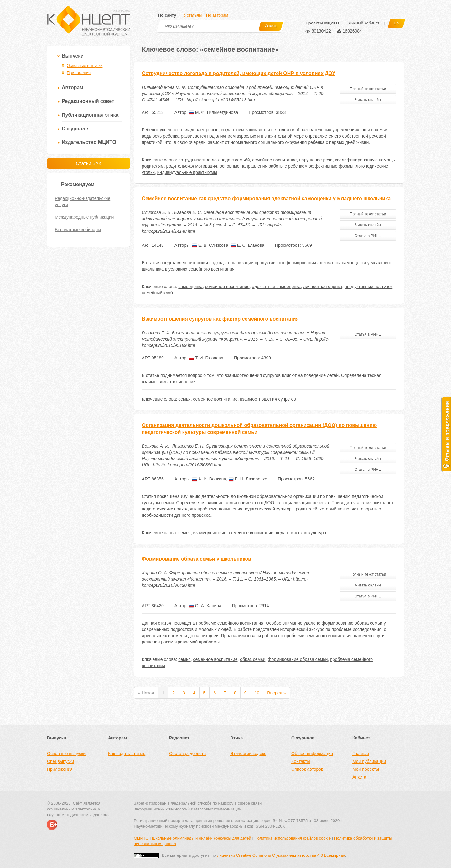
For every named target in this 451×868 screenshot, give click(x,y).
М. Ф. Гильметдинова (213, 112)
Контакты (301, 761)
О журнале (75, 129)
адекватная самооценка (277, 287)
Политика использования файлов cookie (293, 838)
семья (184, 399)
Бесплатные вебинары (78, 230)
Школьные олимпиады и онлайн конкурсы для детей (202, 838)
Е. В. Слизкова (210, 245)
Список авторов (307, 769)
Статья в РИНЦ (368, 236)
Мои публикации (369, 761)
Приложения (79, 73)
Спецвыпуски (60, 761)
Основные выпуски (85, 66)
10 (257, 693)
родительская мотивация (192, 166)
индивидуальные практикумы (187, 172)
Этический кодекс (248, 754)
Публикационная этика (90, 115)
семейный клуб (157, 293)
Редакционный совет (88, 101)
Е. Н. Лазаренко (248, 479)
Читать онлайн (368, 100)
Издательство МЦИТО (89, 142)
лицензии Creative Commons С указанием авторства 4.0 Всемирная (281, 855)
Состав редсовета (187, 754)
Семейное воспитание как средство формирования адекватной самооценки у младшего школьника (266, 198)
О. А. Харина (205, 606)
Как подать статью (127, 754)
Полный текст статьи (368, 89)
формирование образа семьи (298, 659)
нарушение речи (316, 160)
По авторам (217, 15)
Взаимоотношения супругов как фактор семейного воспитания (220, 319)
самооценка (190, 287)
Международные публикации (84, 217)
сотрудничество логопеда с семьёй (214, 160)
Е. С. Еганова (248, 245)
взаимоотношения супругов (268, 399)
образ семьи (253, 659)
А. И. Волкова (209, 479)
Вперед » (277, 693)
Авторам (73, 87)
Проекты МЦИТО (322, 23)
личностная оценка (323, 287)
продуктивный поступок (368, 287)
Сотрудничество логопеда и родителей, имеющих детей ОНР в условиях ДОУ (239, 73)
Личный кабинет (364, 23)
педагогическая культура (301, 533)
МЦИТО (141, 838)
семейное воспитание (274, 160)
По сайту (167, 15)
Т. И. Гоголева (206, 358)
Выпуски (73, 56)
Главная (361, 754)
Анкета (359, 777)
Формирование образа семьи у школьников (197, 559)
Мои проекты (366, 769)
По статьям (191, 15)
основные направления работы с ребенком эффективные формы (286, 166)
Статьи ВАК (88, 163)
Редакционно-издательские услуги (83, 201)
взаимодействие (210, 533)
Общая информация (312, 754)
